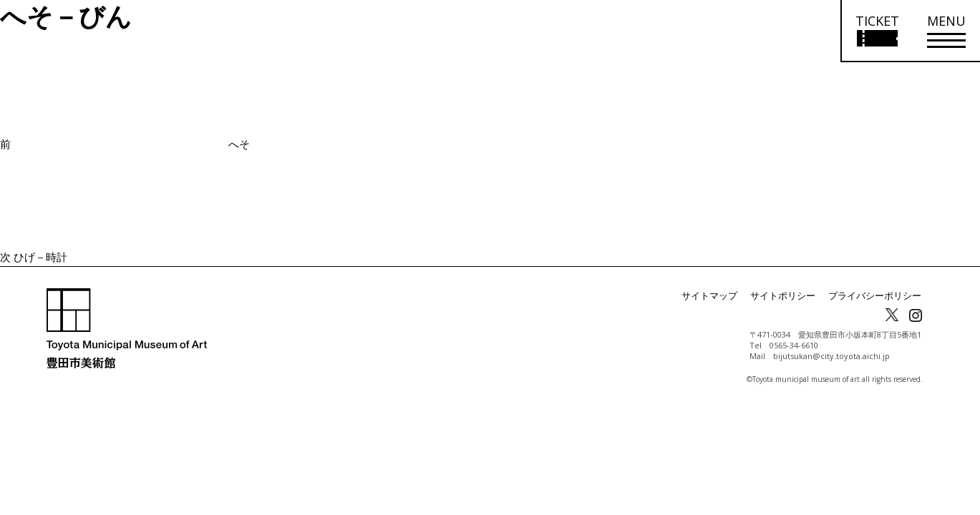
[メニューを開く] (946, 31)
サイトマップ (724, 296)
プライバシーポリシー (878, 296)
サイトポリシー (792, 296)
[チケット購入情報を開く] (877, 31)
